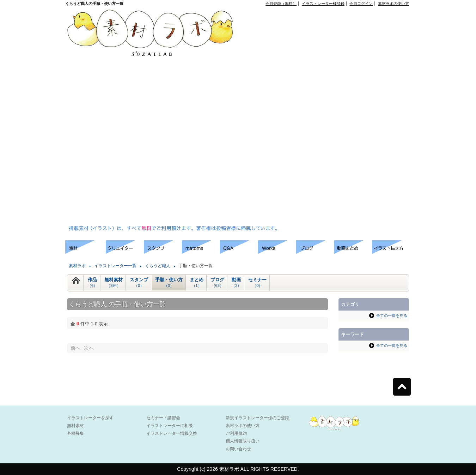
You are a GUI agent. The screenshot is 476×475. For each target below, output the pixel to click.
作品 (92, 283)
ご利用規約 (236, 433)
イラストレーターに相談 (170, 426)
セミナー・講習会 (163, 418)
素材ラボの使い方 (393, 4)
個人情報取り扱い (243, 441)
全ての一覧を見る (392, 315)
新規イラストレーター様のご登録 (257, 418)
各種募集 (75, 433)
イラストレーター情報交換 (172, 433)
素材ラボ (77, 266)
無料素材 (114, 283)
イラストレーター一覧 (115, 266)
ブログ (217, 283)
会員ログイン (361, 4)
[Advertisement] (272, 117)
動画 (236, 283)
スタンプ (139, 283)
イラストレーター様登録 (323, 4)
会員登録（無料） (281, 4)
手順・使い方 (169, 283)
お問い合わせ (238, 449)
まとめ (197, 283)
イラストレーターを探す (90, 418)
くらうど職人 (158, 266)
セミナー (257, 283)
